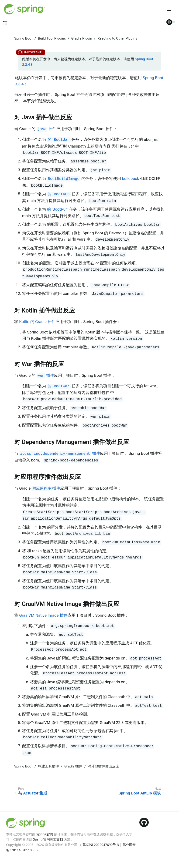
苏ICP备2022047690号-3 (101, 845)
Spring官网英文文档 (48, 839)
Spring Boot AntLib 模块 (140, 793)
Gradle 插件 (73, 766)
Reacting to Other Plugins (117, 38)
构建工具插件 (48, 766)
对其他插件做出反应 (103, 766)
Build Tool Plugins (52, 38)
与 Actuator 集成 (33, 793)
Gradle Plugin (82, 38)
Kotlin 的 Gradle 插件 (37, 322)
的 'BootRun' (57, 209)
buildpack (130, 178)
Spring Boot (23, 38)
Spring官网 (45, 834)
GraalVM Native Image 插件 (43, 615)
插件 (46, 129)
